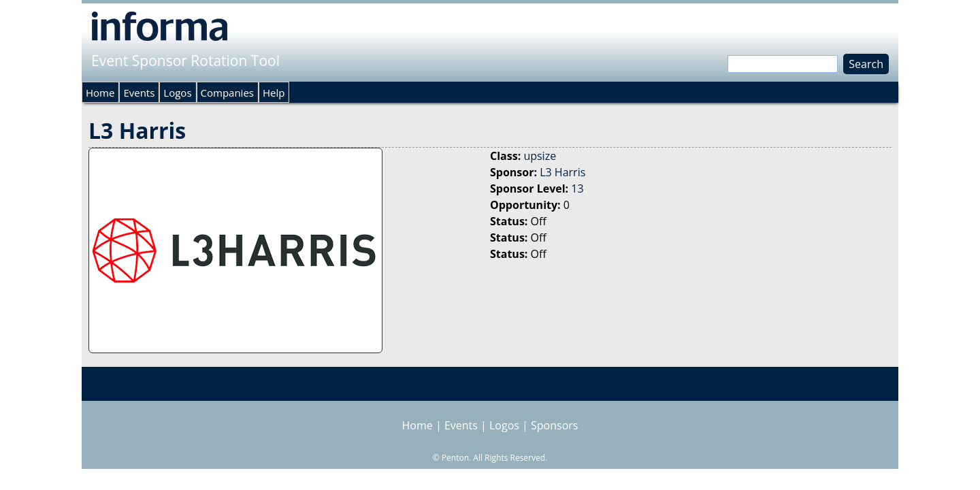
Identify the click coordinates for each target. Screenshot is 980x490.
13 (577, 189)
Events (139, 93)
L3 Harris (562, 172)
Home (100, 93)
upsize (540, 156)
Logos (177, 93)
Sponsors (554, 425)
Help (274, 93)
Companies (227, 93)
